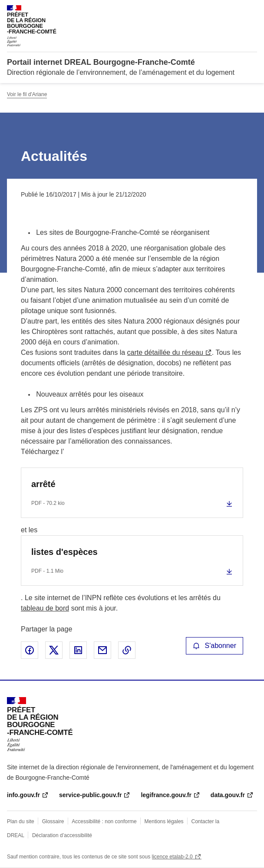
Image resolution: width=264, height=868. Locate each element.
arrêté (43, 484)
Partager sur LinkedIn (78, 650)
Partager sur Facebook (30, 650)
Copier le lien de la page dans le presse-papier (127, 650)
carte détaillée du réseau (165, 352)
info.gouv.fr (23, 795)
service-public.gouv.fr (90, 795)
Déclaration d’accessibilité (62, 835)
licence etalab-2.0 (172, 857)
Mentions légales (164, 821)
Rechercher (234, 10)
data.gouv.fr (228, 795)
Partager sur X (54, 650)
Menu (252, 10)
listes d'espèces (64, 552)
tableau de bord (45, 608)
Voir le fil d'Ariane (27, 94)
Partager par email (102, 650)
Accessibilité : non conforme (104, 821)
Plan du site (21, 821)
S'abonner (214, 646)
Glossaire (53, 821)
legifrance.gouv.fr (166, 795)
